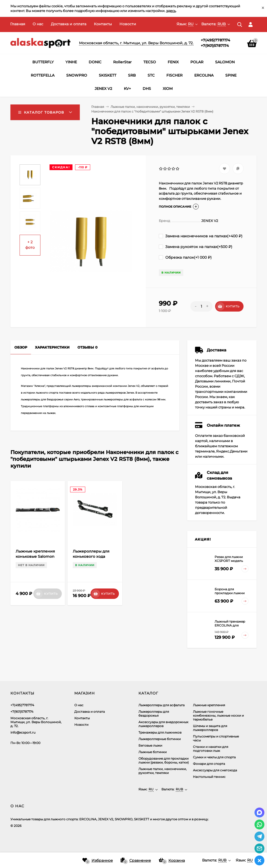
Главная (18, 24)
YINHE (71, 62)
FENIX (173, 62)
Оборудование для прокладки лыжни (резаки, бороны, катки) (164, 760)
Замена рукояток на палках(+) (196, 247)
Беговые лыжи (150, 745)
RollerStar (122, 62)
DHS (147, 89)
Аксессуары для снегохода (215, 770)
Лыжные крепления (209, 705)
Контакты (103, 24)
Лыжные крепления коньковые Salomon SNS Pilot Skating (35, 556)
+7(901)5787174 (215, 46)
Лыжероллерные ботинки (160, 739)
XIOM (168, 89)
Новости (128, 24)
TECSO (150, 62)
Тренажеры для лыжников (160, 732)
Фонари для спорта (209, 764)
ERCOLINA (204, 75)
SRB (132, 75)
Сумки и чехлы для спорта (214, 757)
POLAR (197, 62)
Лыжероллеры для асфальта (162, 705)
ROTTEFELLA (43, 75)
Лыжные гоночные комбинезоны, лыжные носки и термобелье (218, 715)
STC (151, 75)
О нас (38, 24)
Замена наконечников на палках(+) (201, 236)
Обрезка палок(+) (185, 257)
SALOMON (225, 62)
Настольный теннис (209, 777)
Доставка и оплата (69, 24)
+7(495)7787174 (216, 40)
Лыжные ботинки (153, 752)
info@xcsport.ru (23, 732)
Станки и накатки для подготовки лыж (211, 749)
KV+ (127, 89)
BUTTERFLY (43, 62)
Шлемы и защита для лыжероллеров (210, 728)
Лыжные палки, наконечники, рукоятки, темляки (150, 107)
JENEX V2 (103, 89)
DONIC (95, 62)
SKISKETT (108, 75)
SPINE (231, 75)
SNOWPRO (77, 75)
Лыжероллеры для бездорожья (154, 714)
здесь (171, 11)
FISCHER (174, 75)
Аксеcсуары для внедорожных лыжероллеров (163, 724)
